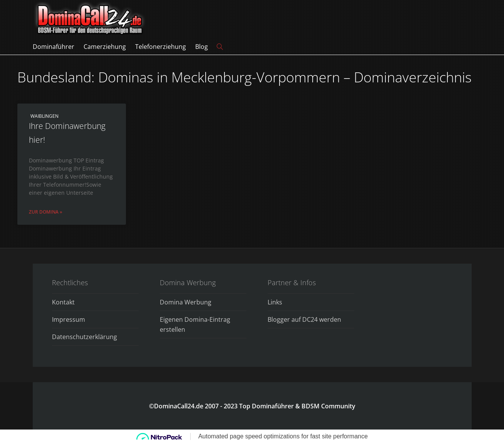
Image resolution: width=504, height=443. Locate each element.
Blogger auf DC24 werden (304, 319)
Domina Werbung (186, 302)
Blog (202, 47)
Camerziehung (105, 47)
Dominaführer (54, 47)
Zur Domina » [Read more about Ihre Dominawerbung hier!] (46, 212)
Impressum (69, 319)
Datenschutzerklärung (85, 337)
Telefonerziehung (161, 47)
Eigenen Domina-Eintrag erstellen (195, 324)
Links (275, 302)
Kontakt (63, 302)
